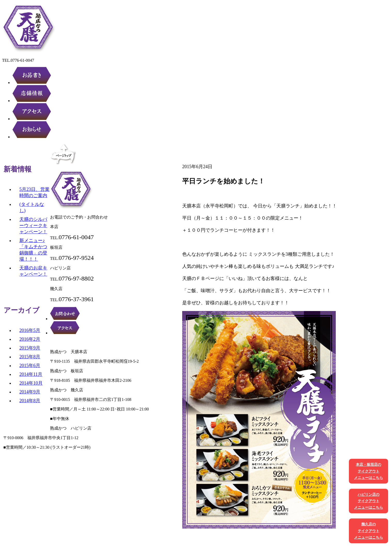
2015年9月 (30, 348)
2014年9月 (30, 392)
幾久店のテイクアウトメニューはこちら (369, 531)
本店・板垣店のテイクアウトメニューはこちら (369, 471)
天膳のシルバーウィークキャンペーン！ (33, 226)
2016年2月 (30, 339)
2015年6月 (30, 366)
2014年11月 (31, 374)
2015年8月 (30, 357)
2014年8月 (30, 401)
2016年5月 (30, 330)
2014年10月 (31, 383)
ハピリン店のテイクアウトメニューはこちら (369, 501)
